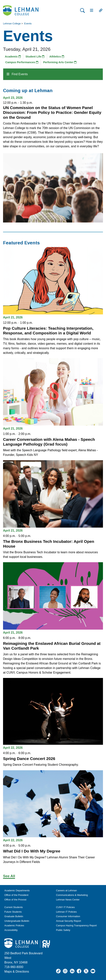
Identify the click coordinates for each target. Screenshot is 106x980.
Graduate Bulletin (14, 916)
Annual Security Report (69, 921)
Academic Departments (17, 890)
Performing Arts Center (60, 62)
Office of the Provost (15, 900)
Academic (13, 57)
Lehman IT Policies (66, 912)
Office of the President (16, 895)
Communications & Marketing (72, 895)
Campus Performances (22, 62)
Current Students (14, 907)
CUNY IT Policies (65, 907)
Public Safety (63, 930)
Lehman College (12, 24)
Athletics (57, 57)
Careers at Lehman (66, 890)
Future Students (13, 912)
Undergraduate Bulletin (17, 921)
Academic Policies (14, 925)
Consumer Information (68, 916)
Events (28, 24)
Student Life (35, 57)
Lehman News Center (68, 900)
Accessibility (11, 930)
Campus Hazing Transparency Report (76, 925)
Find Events (17, 74)
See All (9, 876)
